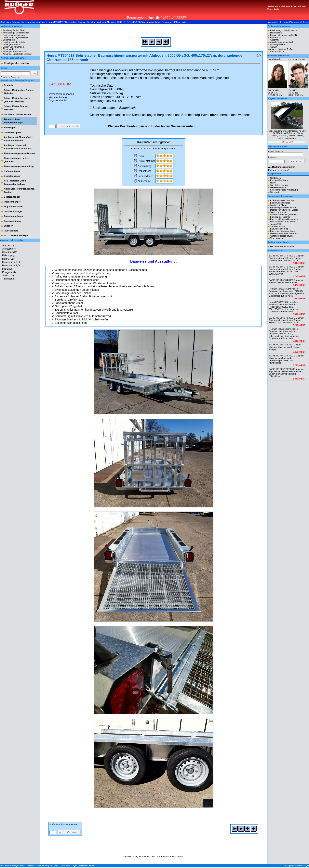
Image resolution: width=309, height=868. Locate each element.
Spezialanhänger (13, 221)
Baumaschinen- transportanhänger (29, 22)
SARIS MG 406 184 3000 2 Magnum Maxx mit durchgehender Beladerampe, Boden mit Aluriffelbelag (286, 359)
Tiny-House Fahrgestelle (12, 865)
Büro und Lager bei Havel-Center (78, 865)
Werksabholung (57, 97)
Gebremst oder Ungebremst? (284, 215)
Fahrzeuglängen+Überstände (284, 219)
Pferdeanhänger (12, 202)
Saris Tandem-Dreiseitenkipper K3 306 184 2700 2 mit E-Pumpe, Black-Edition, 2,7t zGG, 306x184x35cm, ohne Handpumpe (287, 134)
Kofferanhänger (12, 171)
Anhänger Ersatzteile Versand (17, 54)
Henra (8, 259)
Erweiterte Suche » (10, 77)
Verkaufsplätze (277, 52)
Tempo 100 (275, 224)
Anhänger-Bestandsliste (14, 52)
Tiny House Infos (278, 238)
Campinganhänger (13, 216)
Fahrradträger (11, 231)
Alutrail (8, 246)
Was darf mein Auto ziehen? (284, 222)
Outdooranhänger (13, 211)
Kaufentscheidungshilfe (14, 42)
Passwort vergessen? (279, 170)
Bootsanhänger (12, 197)
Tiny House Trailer (13, 206)
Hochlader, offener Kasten (17, 114)
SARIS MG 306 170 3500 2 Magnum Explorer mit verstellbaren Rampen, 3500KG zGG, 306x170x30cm (286, 320)
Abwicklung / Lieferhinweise (16, 33)
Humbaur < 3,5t (13, 262)
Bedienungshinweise (280, 203)
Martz (7, 269)
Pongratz (9, 272)
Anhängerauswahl (11, 44)
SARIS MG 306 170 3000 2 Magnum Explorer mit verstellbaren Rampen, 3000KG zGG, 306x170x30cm (286, 258)
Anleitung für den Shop (14, 30)
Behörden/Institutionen (14, 35)
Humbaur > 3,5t (13, 265)
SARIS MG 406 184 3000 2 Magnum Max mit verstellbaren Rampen (286, 281)
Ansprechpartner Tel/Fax (282, 49)
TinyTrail (9, 279)
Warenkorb (296, 22)
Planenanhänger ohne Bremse (20, 153)
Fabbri (8, 255)
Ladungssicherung (279, 229)
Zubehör (8, 226)
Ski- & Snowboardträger (16, 235)
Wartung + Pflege (279, 205)
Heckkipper (10, 128)
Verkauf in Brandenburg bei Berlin (43, 865)
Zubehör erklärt (278, 226)
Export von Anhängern (14, 47)
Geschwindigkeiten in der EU (284, 233)
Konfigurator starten (16, 63)
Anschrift (274, 40)
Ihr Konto (284, 22)
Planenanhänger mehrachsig (19, 166)
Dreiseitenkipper (12, 132)
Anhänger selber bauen (281, 236)
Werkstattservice (278, 187)
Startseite (5, 22)
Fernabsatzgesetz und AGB (283, 35)
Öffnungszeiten (277, 44)
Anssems (9, 249)
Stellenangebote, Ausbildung (284, 190)
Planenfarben (9, 49)
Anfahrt (273, 47)
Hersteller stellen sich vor (282, 246)
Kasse (306, 22)
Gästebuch (275, 178)
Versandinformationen (60, 94)
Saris (8, 275)
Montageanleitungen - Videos (284, 210)
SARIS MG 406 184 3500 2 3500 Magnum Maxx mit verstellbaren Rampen (285, 347)
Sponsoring (276, 192)
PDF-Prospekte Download (283, 200)
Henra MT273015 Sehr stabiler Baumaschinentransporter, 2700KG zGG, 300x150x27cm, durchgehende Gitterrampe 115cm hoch (287, 292)
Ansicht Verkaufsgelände (282, 42)
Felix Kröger (303, 865)
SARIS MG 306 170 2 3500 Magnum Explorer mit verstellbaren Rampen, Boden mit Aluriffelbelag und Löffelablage (286, 373)
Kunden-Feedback (279, 180)
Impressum (275, 37)
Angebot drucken (57, 100)
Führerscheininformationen (283, 231)
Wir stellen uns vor (279, 185)
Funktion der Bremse (280, 217)
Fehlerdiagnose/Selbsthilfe (283, 207)
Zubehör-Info (9, 40)
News (273, 183)
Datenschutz (276, 33)
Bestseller (9, 85)
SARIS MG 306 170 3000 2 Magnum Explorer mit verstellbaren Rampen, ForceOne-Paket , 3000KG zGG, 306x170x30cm (286, 270)
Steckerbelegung (278, 212)
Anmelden (273, 22)
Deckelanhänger (12, 176)
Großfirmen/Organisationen (16, 37)
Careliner (10, 252)
